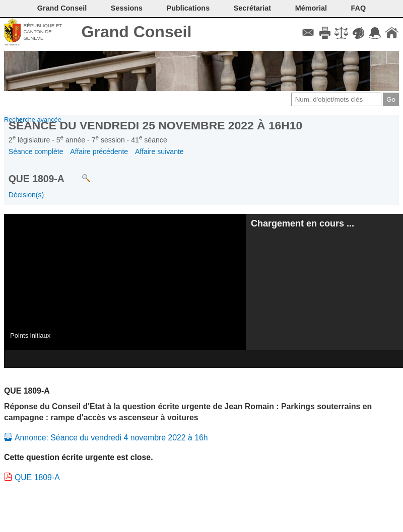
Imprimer (325, 33)
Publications (188, 8)
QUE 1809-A (37, 477)
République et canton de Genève (43, 32)
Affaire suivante (159, 151)
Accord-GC (375, 33)
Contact (308, 33)
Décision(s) (26, 195)
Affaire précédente (99, 151)
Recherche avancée (33, 120)
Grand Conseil (137, 32)
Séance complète (36, 151)
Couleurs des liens (358, 33)
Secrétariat (252, 8)
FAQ (359, 8)
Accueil (392, 33)
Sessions (127, 8)
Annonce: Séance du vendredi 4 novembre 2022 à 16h (111, 438)
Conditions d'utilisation (341, 33)
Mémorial (311, 8)
